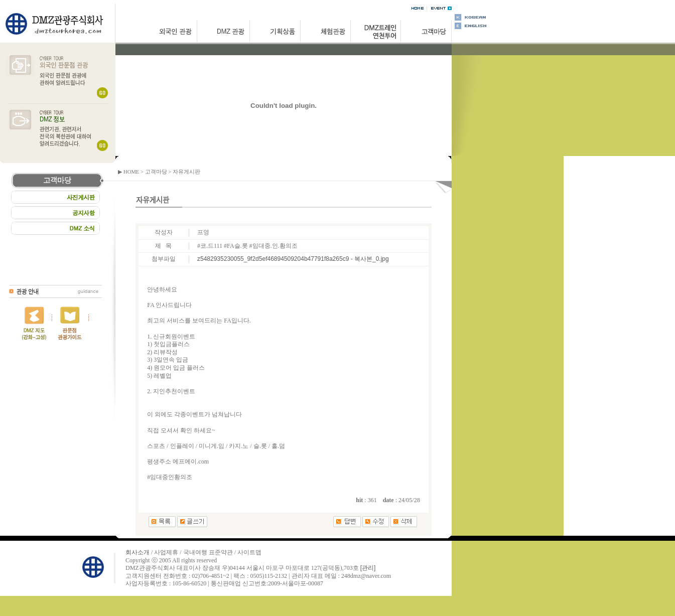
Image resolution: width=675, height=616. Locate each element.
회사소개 (138, 552)
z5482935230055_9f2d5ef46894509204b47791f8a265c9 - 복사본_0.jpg (293, 259)
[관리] (368, 568)
